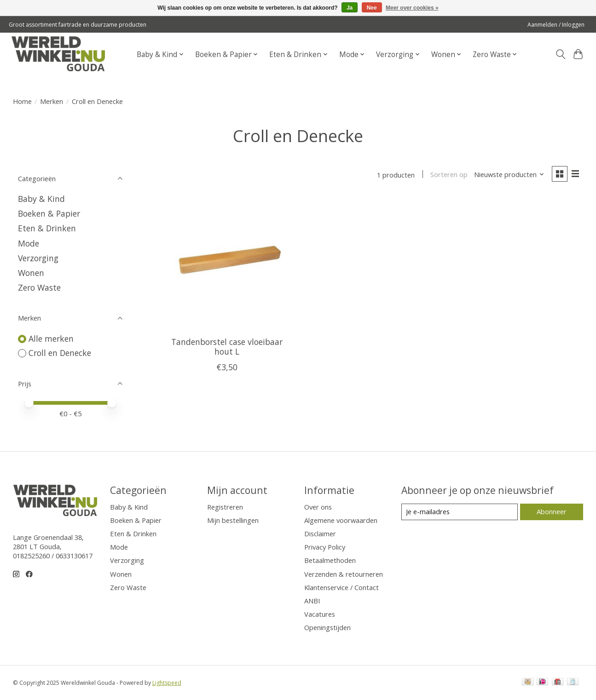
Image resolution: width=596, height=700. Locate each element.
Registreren (225, 507)
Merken (52, 101)
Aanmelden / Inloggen (556, 25)
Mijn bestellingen (233, 520)
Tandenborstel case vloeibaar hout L (227, 347)
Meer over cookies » (412, 8)
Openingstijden (327, 627)
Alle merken (51, 339)
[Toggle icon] (560, 54)
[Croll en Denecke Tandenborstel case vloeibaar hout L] (227, 264)
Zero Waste (39, 287)
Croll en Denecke (60, 353)
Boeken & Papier (49, 213)
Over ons (318, 507)
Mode (29, 243)
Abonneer (552, 511)
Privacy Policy (325, 547)
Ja (350, 8)
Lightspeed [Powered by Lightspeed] (167, 683)
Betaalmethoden (330, 560)
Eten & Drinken (47, 228)
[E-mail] (459, 512)
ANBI (312, 601)
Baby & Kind (41, 199)
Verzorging (38, 258)
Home (22, 101)
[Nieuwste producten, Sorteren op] (509, 175)
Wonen (31, 273)
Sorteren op (449, 175)
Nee (372, 8)
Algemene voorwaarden (341, 520)
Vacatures (320, 614)
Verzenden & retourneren (344, 574)
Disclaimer (320, 534)
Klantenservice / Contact (341, 587)
